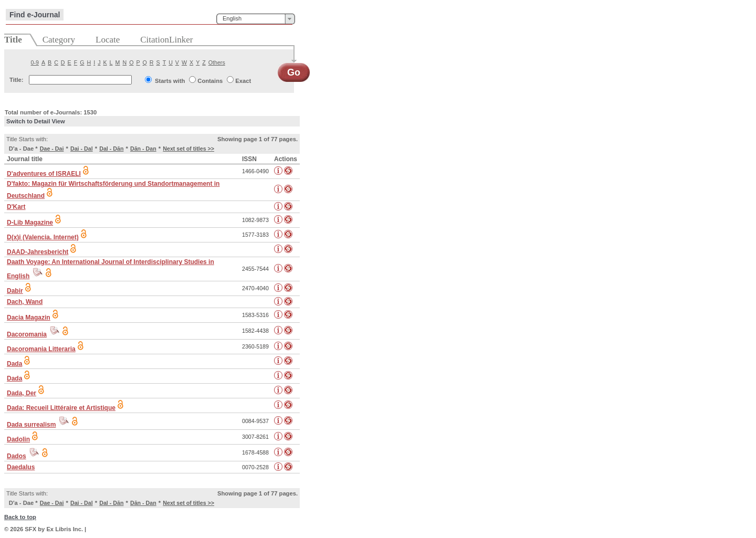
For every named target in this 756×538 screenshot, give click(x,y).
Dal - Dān (111, 149)
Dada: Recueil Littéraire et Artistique (61, 408)
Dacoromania (27, 334)
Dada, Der (22, 393)
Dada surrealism (31, 425)
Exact (243, 81)
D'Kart (16, 207)
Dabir (15, 291)
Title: (17, 80)
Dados (17, 456)
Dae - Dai (52, 149)
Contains (210, 81)
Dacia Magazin (29, 318)
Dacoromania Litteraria (41, 349)
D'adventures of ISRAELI (44, 174)
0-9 (35, 62)
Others (217, 62)
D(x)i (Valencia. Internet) (43, 237)
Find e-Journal (35, 15)
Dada (14, 364)
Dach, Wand (25, 302)
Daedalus (21, 467)
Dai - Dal (82, 149)
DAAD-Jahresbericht (38, 252)
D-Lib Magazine (30, 223)
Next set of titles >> (188, 149)
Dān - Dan (143, 149)
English (232, 18)
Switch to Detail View (36, 121)
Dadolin (18, 439)
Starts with (170, 81)
